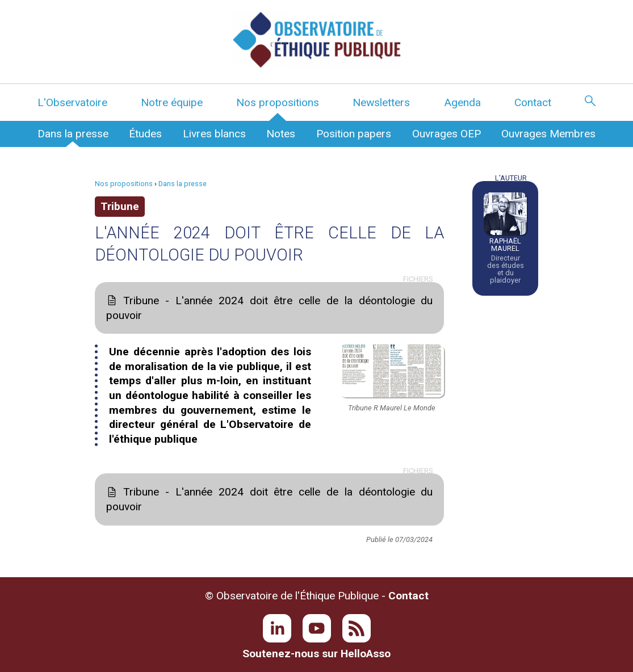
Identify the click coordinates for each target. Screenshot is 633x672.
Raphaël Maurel (505, 245)
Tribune (120, 206)
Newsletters (381, 102)
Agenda (462, 102)
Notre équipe (172, 102)
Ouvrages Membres (548, 134)
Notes (281, 134)
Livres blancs (214, 134)
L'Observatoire (72, 102)
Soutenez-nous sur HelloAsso (316, 654)
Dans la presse (73, 134)
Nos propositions (278, 102)
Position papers (354, 134)
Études (145, 134)
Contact (533, 102)
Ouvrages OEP (447, 134)
